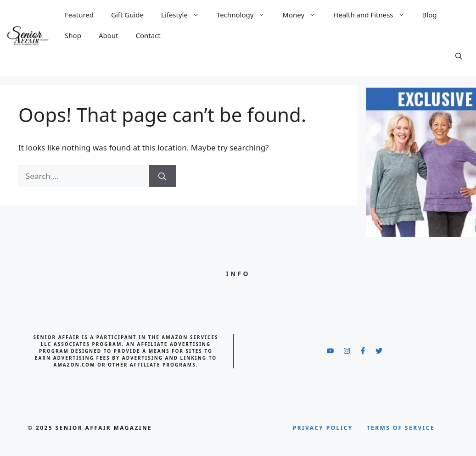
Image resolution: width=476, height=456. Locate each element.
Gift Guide (127, 15)
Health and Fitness (371, 15)
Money (301, 15)
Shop (73, 35)
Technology (243, 15)
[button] (455, 56)
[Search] (162, 176)
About (109, 35)
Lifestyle (182, 15)
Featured (79, 15)
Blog (430, 15)
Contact (148, 35)
